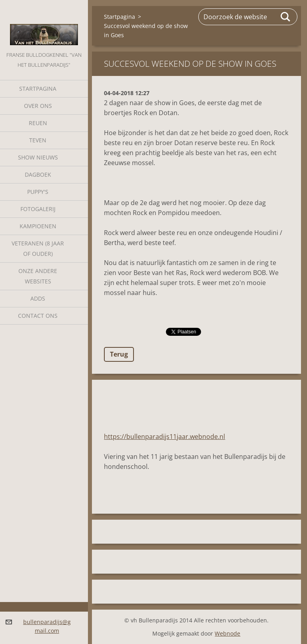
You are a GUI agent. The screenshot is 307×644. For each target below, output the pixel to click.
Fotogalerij (38, 209)
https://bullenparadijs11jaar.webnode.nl (164, 437)
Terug (119, 354)
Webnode (227, 633)
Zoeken (286, 17)
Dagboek (38, 174)
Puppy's (38, 192)
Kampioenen (38, 226)
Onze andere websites (38, 276)
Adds (38, 298)
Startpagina (38, 89)
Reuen (38, 123)
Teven (38, 140)
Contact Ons (38, 316)
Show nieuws (38, 157)
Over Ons (38, 106)
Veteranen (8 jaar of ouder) (38, 248)
